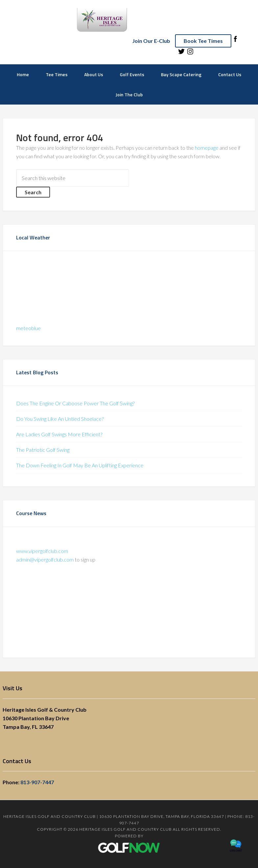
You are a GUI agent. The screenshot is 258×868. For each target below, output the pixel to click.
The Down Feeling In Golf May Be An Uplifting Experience (80, 465)
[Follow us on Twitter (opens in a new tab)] (181, 53)
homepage (207, 148)
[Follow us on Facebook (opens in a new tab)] (235, 41)
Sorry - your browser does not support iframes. (65, 289)
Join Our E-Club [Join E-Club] (151, 41)
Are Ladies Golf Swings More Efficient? (59, 434)
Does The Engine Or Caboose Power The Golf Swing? (75, 403)
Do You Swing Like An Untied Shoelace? (60, 419)
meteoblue (28, 328)
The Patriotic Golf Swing (43, 450)
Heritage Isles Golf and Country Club (129, 20)
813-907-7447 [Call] (37, 782)
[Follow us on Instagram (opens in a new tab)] (190, 53)
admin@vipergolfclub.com (45, 562)
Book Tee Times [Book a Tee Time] (203, 41)
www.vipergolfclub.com (42, 553)
